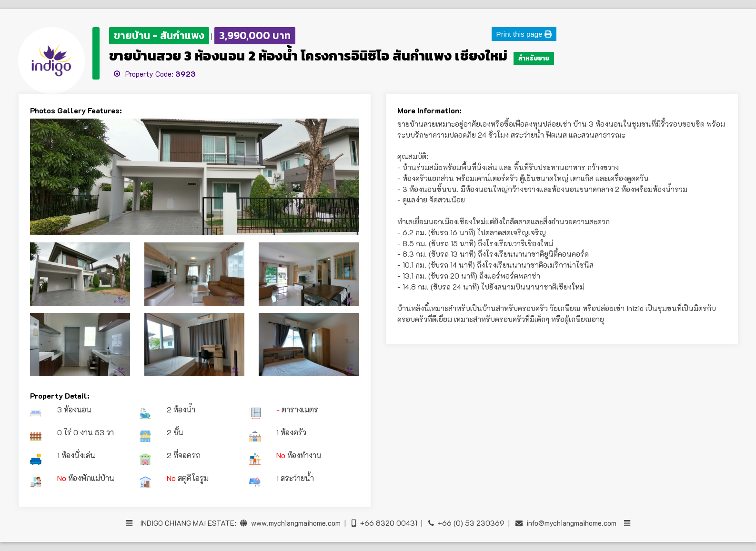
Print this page (524, 34)
